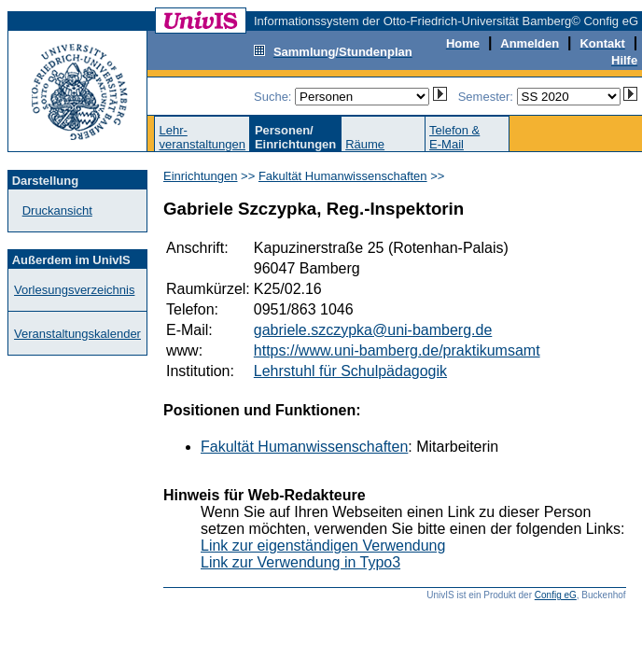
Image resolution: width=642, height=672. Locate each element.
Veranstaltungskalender (77, 334)
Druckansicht (57, 210)
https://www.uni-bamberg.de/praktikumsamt (397, 350)
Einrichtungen (201, 176)
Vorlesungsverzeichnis (74, 290)
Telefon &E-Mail (454, 137)
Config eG (556, 595)
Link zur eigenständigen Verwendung (323, 546)
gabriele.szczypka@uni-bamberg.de (373, 330)
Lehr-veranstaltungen (202, 137)
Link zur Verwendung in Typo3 (300, 562)
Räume (365, 144)
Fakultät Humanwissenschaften (343, 176)
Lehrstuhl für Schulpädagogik (350, 371)
